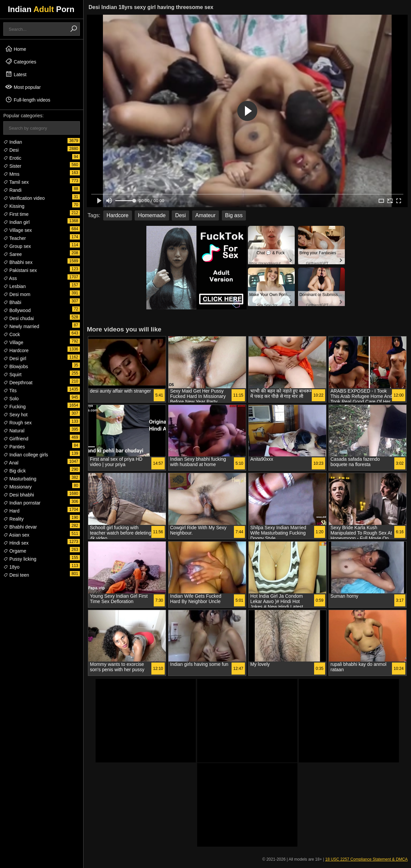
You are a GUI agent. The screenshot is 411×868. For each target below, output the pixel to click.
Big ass (234, 215)
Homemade (152, 215)
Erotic (12, 158)
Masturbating (20, 479)
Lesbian (15, 286)
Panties (14, 447)
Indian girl (17, 222)
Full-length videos (28, 100)
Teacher (15, 238)
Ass (10, 278)
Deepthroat (18, 383)
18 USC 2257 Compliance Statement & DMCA (366, 859)
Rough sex (18, 423)
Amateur (205, 215)
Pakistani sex (20, 270)
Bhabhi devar (20, 527)
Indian (13, 142)
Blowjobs (16, 367)
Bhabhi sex (18, 262)
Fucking (15, 407)
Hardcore (16, 350)
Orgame (15, 551)
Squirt (12, 375)
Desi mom (17, 294)
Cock (12, 334)
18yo (11, 567)
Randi (12, 190)
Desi (11, 150)
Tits (10, 391)
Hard (11, 511)
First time (16, 214)
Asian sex (16, 535)
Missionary (18, 487)
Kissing (14, 206)
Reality (14, 519)
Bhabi (12, 302)
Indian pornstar (22, 503)
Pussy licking (20, 559)
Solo (11, 399)
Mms (11, 174)
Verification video (24, 198)
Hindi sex (16, 543)
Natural (14, 431)
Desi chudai (19, 318)
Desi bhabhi (19, 495)
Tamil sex (16, 182)
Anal (11, 463)
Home (16, 49)
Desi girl (15, 358)
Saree (13, 254)
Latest (16, 74)
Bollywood (17, 310)
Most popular (23, 87)
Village (13, 342)
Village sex (18, 230)
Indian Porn (41, 9)
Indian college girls (26, 455)
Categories (21, 61)
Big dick (15, 471)
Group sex (17, 246)
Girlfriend (16, 439)
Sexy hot (15, 415)
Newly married (21, 326)
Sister (12, 166)
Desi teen (16, 575)
